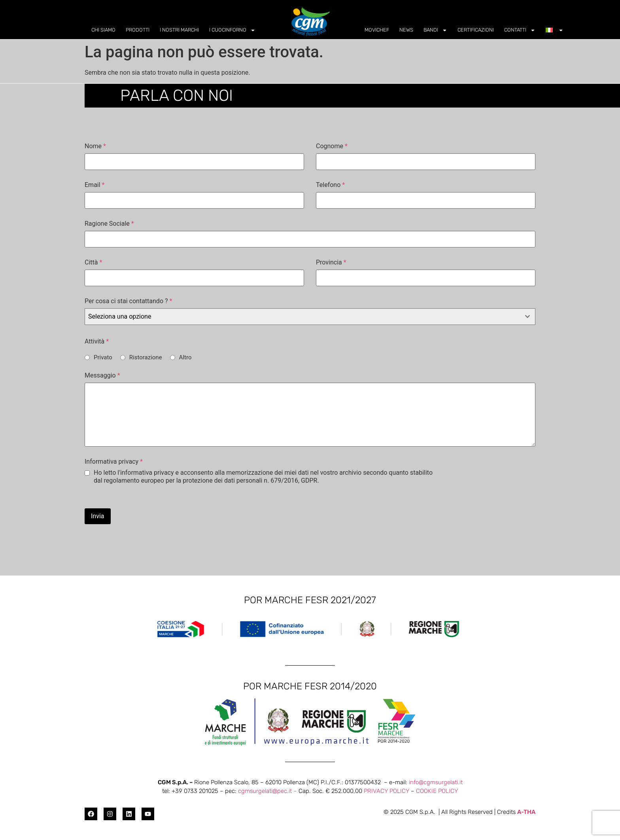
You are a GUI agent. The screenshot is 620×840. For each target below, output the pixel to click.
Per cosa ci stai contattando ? (128, 301)
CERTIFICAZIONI (476, 30)
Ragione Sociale (109, 224)
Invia (98, 516)
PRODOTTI (138, 30)
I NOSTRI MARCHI (179, 30)
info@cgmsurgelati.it (436, 782)
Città (93, 262)
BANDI (435, 30)
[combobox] (310, 317)
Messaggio (102, 376)
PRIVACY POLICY (387, 791)
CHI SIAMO (103, 30)
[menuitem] (555, 30)
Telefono (330, 185)
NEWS (406, 30)
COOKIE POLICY (437, 791)
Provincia (331, 262)
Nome (95, 146)
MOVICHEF (377, 30)
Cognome (332, 146)
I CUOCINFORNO (232, 30)
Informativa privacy (114, 462)
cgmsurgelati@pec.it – (268, 791)
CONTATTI (520, 30)
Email (95, 185)
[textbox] (302, 317)
